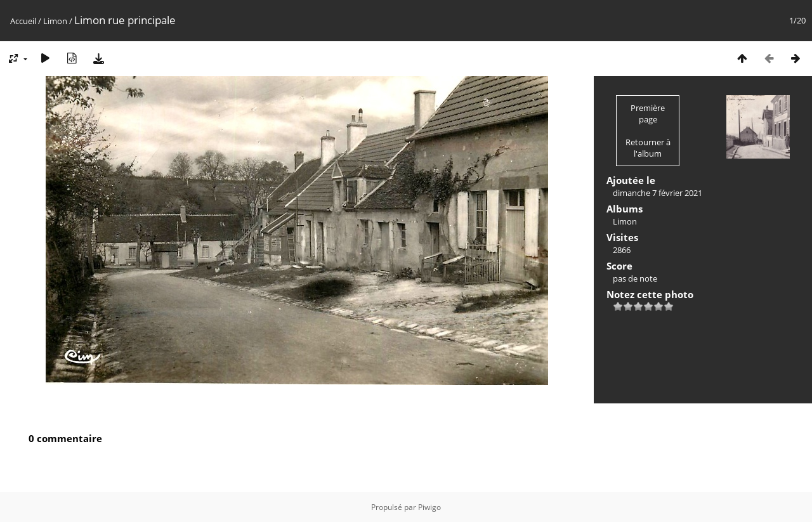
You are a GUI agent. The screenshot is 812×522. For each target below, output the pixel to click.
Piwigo (429, 507)
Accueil (23, 21)
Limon (55, 21)
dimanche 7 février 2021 (658, 193)
